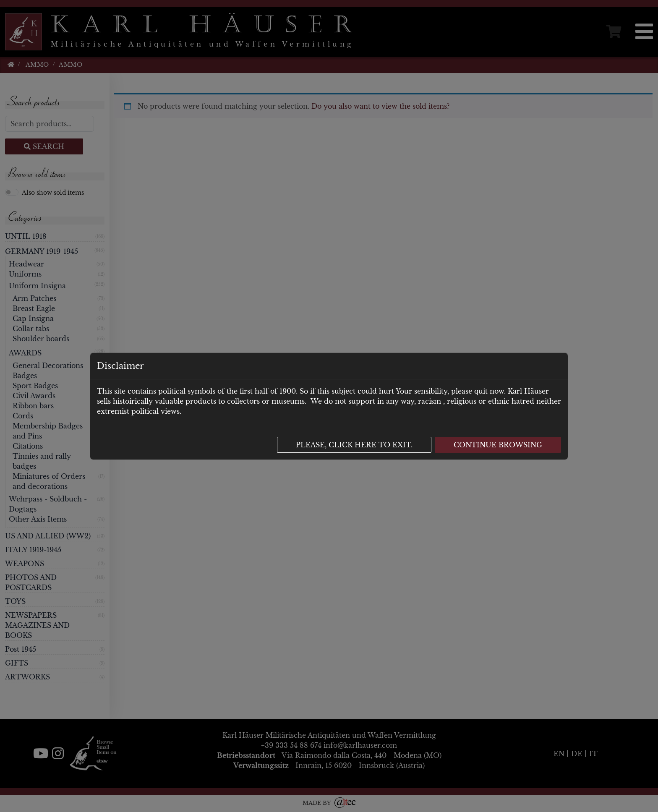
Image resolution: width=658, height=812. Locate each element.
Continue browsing (498, 445)
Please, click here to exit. (354, 445)
